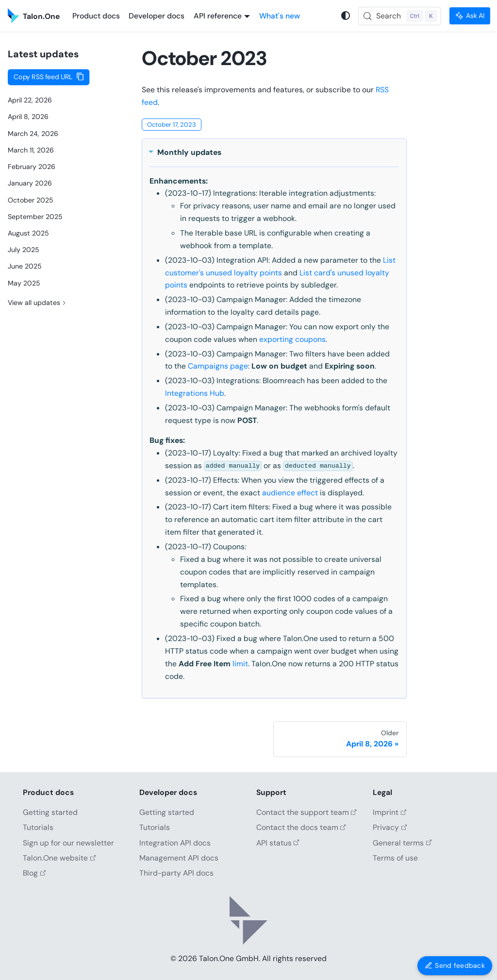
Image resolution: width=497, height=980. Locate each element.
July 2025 (24, 250)
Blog (34, 873)
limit (240, 664)
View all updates (38, 302)
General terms (402, 843)
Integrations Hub (195, 393)
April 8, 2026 (28, 117)
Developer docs (157, 16)
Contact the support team (306, 812)
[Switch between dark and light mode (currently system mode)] (346, 16)
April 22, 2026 (30, 100)
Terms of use (395, 858)
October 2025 (31, 200)
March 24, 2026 (33, 134)
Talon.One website (59, 858)
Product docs (96, 16)
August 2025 (28, 233)
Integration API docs (175, 843)
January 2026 (30, 183)
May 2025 (24, 283)
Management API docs (179, 858)
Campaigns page (218, 366)
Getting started (50, 812)
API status (278, 843)
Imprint (389, 812)
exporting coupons (292, 339)
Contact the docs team (301, 827)
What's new (280, 16)
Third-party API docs (176, 873)
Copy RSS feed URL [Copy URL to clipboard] (43, 77)
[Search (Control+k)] (400, 16)
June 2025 (25, 266)
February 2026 (32, 167)
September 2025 (35, 217)
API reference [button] (218, 16)
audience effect (290, 493)
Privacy (390, 827)
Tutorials (38, 827)
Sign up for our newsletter (68, 843)
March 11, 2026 (31, 150)
